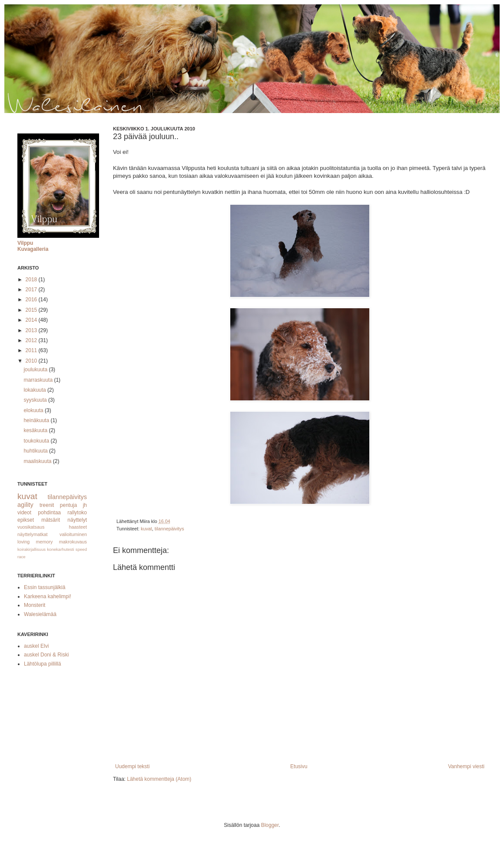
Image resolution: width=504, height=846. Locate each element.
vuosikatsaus (31, 527)
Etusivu (299, 766)
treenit (47, 505)
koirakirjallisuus (31, 549)
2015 (32, 310)
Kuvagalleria (33, 249)
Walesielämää (40, 614)
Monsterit (35, 605)
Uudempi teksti (132, 766)
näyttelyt (77, 520)
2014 (32, 320)
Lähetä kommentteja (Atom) (159, 779)
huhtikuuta (36, 451)
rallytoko (77, 513)
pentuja (68, 505)
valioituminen (73, 534)
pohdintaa (49, 513)
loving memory (35, 542)
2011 (32, 350)
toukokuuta (37, 441)
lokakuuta (35, 390)
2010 (32, 361)
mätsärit (51, 520)
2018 (32, 280)
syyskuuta (36, 400)
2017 (32, 290)
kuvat (146, 529)
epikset (26, 520)
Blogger (270, 825)
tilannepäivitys (169, 529)
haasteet (78, 527)
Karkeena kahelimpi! (48, 596)
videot (24, 513)
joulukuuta (36, 370)
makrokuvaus (73, 542)
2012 (32, 340)
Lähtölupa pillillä (42, 664)
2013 (32, 330)
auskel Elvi (36, 646)
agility (25, 505)
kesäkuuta (36, 430)
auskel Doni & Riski (46, 655)
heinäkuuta (37, 420)
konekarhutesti (60, 549)
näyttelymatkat (33, 534)
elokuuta (34, 410)
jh (85, 505)
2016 (32, 300)
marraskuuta (39, 380)
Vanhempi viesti (466, 766)
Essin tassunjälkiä (45, 587)
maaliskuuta (38, 461)
